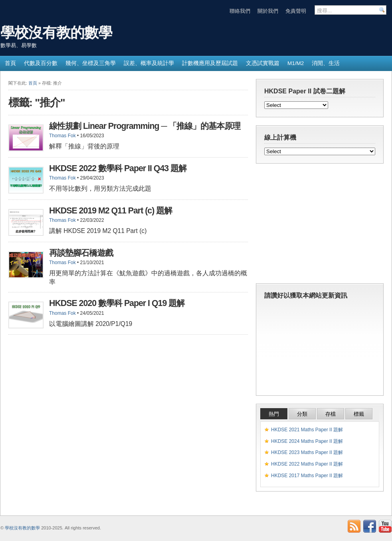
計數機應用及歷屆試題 (210, 63)
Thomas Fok (62, 136)
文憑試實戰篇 (263, 63)
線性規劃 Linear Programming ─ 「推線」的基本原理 (145, 126)
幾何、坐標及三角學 (91, 63)
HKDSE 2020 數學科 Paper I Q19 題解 (117, 303)
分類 (302, 414)
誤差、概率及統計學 (149, 63)
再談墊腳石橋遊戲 (81, 253)
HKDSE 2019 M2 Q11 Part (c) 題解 (111, 211)
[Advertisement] (320, 225)
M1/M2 (296, 63)
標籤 (359, 414)
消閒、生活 (326, 63)
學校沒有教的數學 (56, 33)
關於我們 (268, 11)
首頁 (10, 63)
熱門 (274, 414)
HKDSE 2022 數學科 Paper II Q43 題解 (118, 168)
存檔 (331, 414)
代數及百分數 (41, 63)
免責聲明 (296, 11)
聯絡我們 (240, 11)
